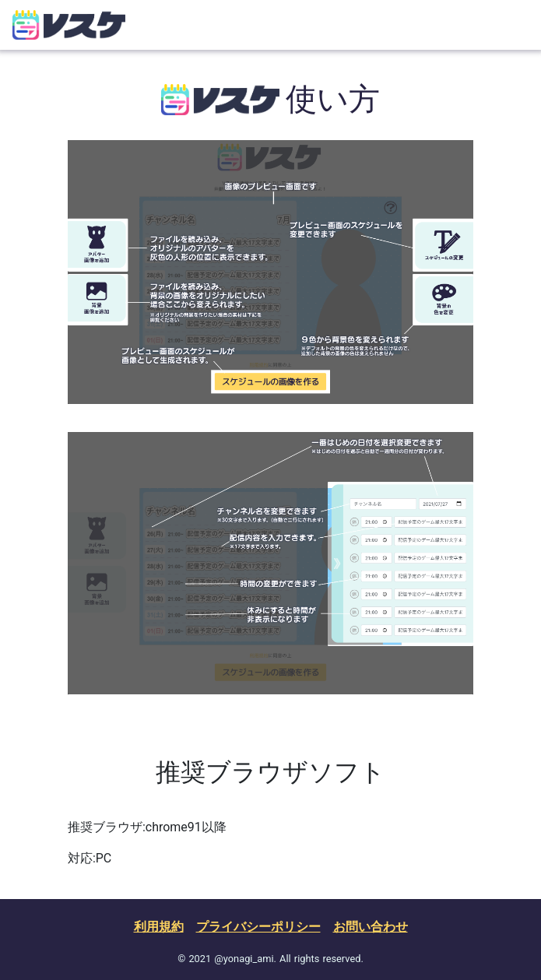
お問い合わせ (371, 927)
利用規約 (159, 927)
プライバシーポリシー (258, 927)
